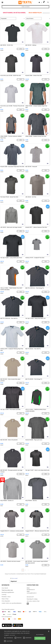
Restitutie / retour (6, 597)
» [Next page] (28, 570)
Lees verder (12, 635)
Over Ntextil (5, 588)
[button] (39, 2)
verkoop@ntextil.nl (32, 593)
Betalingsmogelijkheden (8, 592)
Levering (4, 595)
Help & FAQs (5, 599)
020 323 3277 (30, 597)
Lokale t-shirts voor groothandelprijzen (12, 603)
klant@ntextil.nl (31, 590)
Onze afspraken (6, 601)
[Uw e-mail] (22, 578)
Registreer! (14, 581)
